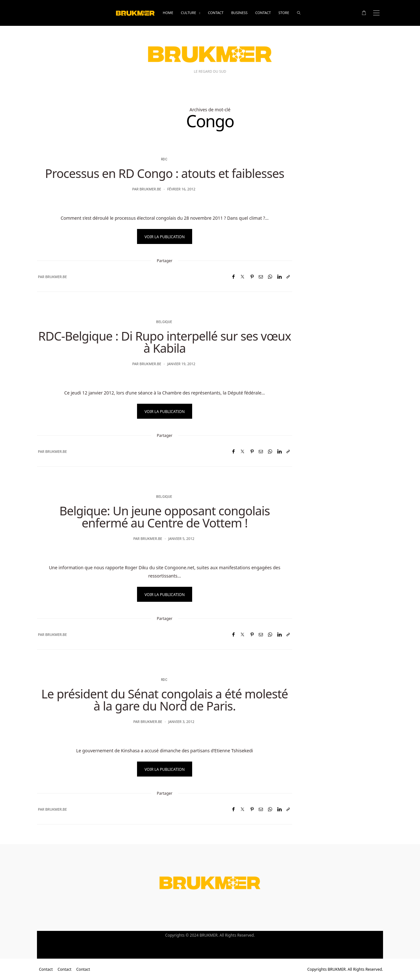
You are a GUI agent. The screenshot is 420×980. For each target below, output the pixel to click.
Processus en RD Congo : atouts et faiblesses (165, 173)
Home (168, 13)
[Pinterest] (252, 277)
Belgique (164, 322)
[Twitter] (243, 277)
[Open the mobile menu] (376, 13)
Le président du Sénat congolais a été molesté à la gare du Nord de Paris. (164, 700)
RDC (164, 159)
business (239, 13)
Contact (216, 13)
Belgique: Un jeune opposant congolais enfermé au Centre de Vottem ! (165, 517)
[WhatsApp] (270, 277)
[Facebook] (233, 277)
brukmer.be (150, 189)
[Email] (261, 277)
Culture (189, 13)
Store (284, 13)
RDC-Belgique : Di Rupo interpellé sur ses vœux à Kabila (165, 342)
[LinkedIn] (279, 277)
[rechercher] (299, 13)
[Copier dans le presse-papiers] (288, 277)
